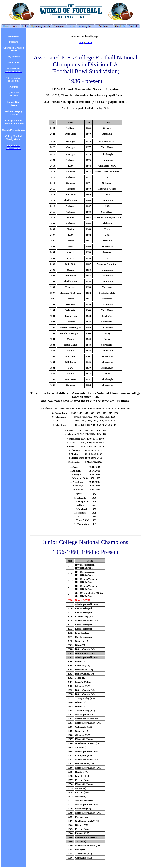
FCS (81, 42)
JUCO (89, 42)
